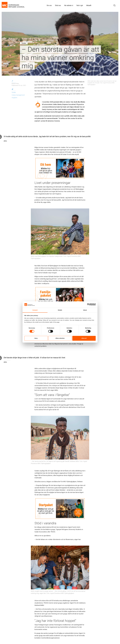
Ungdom (14, 98)
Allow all (84, 338)
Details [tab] (60, 310)
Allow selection (60, 338)
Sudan (14, 92)
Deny (36, 338)
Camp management (18, 95)
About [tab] (85, 310)
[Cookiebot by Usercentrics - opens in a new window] (88, 305)
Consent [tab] (35, 310)
